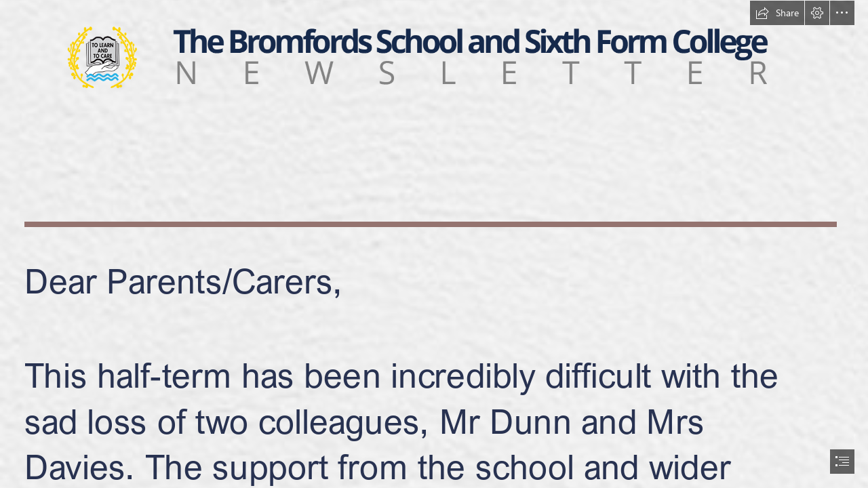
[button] (777, 13)
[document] (434, 244)
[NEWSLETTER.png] (434, 57)
